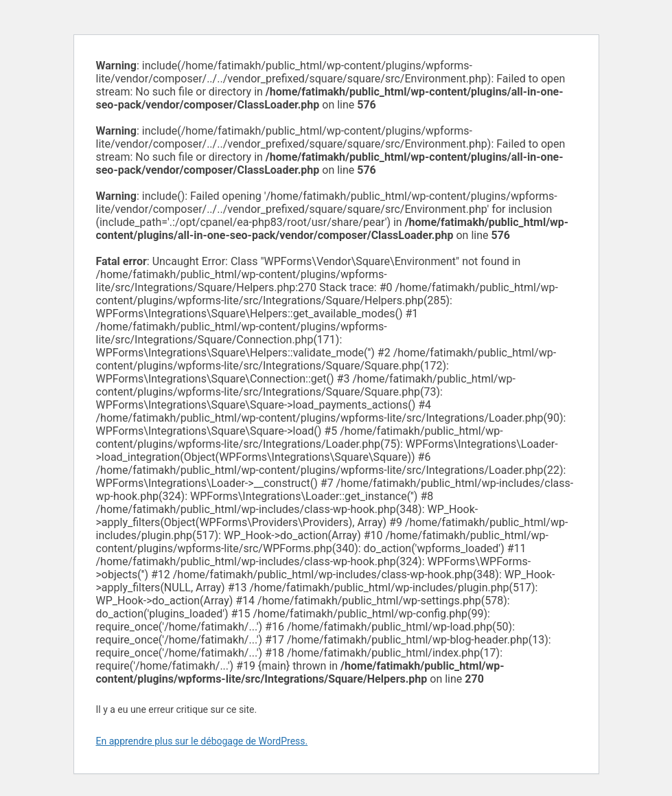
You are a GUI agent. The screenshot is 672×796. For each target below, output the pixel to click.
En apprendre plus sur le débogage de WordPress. (202, 741)
